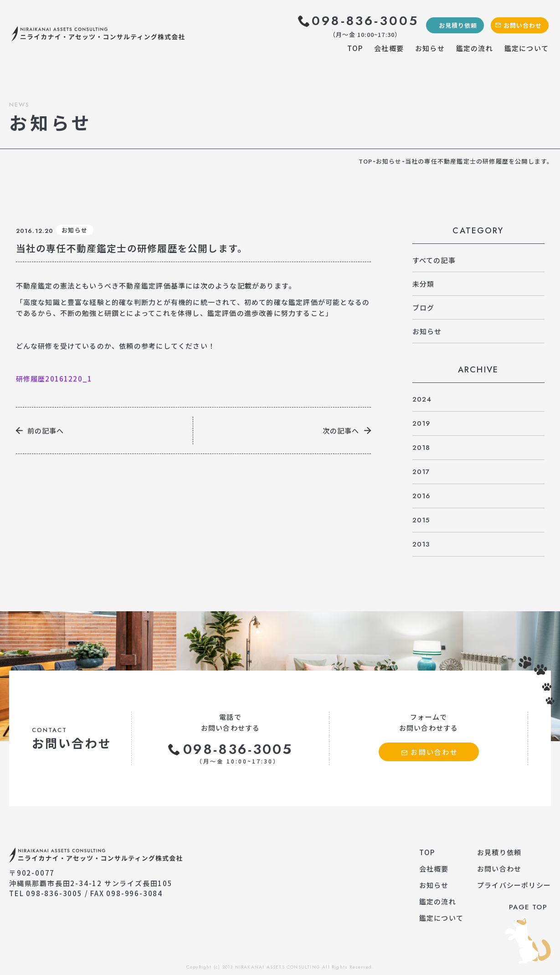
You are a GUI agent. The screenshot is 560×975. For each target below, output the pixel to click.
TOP (355, 48)
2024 (422, 399)
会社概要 (389, 48)
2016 (421, 496)
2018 (421, 448)
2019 (421, 423)
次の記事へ (341, 431)
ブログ (424, 307)
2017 (421, 472)
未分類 (424, 284)
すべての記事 (434, 260)
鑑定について (527, 48)
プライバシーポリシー (514, 885)
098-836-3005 (365, 21)
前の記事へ (46, 431)
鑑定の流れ (475, 48)
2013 (421, 544)
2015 (421, 520)
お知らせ (430, 48)
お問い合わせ (523, 25)
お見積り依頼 (458, 25)
